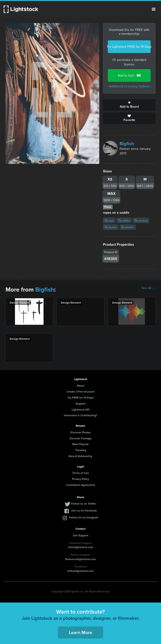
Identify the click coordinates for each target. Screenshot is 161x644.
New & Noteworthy (80, 456)
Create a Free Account (80, 391)
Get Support (81, 535)
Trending (81, 450)
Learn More (80, 632)
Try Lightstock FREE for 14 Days (129, 47)
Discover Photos (80, 432)
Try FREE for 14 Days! (81, 397)
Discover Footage (81, 438)
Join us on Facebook (84, 510)
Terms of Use (81, 473)
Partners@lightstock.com (80, 559)
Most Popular (80, 444)
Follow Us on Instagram (84, 517)
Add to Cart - (129, 75)
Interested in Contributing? (81, 415)
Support (80, 403)
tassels (111, 227)
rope (109, 220)
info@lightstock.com (80, 547)
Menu (154, 9)
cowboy (141, 220)
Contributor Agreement (81, 485)
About (80, 386)
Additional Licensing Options (129, 86)
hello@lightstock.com (80, 571)
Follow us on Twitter (84, 504)
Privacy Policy (80, 479)
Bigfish (127, 144)
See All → (148, 288)
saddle (124, 220)
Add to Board (129, 105)
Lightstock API (80, 409)
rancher (128, 227)
